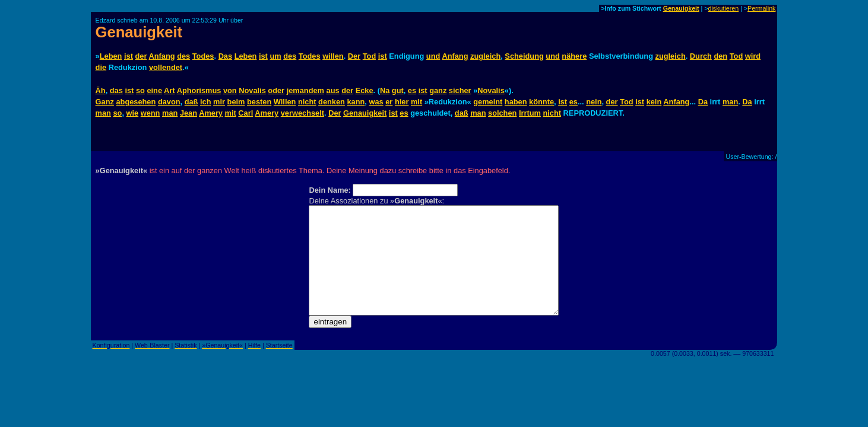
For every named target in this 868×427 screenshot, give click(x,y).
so (140, 90)
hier (402, 102)
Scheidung (524, 56)
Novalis (252, 90)
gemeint (488, 102)
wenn (151, 113)
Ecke (365, 90)
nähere (574, 56)
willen (333, 56)
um (275, 56)
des (183, 56)
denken (332, 102)
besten (259, 102)
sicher (460, 90)
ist (129, 56)
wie (133, 113)
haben (516, 102)
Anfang (161, 56)
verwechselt (302, 113)
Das (225, 56)
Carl (245, 113)
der (141, 56)
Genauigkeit (681, 8)
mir (219, 102)
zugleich (485, 56)
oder (276, 90)
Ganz (105, 102)
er (389, 102)
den (720, 56)
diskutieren (724, 8)
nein (594, 102)
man (730, 102)
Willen (285, 102)
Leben (111, 56)
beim (236, 102)
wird (753, 56)
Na (385, 90)
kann (356, 102)
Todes (203, 56)
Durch (701, 56)
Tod (370, 56)
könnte (541, 102)
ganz (438, 90)
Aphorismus (199, 90)
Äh (101, 90)
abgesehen (136, 102)
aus (333, 90)
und (433, 56)
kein (654, 102)
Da (703, 102)
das (116, 90)
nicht (307, 102)
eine (154, 90)
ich (206, 102)
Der (354, 56)
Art (169, 90)
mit (416, 102)
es (412, 90)
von (230, 90)
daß (191, 102)
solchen (502, 113)
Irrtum (530, 113)
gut (398, 90)
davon (169, 102)
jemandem (305, 90)
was (376, 102)
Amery (211, 113)
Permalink (761, 8)
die (101, 67)
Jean (189, 113)
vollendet (166, 67)
